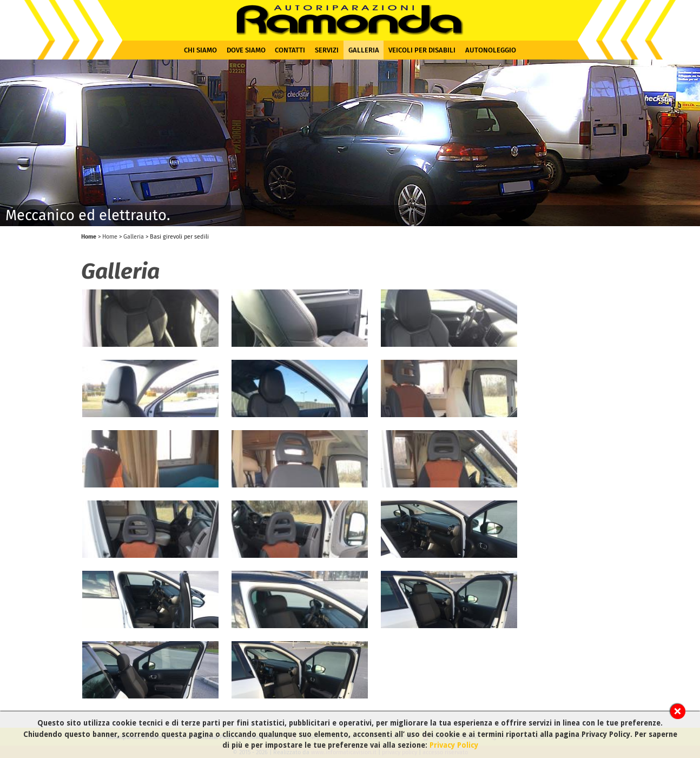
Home (89, 237)
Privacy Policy (454, 745)
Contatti (290, 50)
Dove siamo (246, 50)
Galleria (364, 50)
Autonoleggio (491, 50)
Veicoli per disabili (422, 50)
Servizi (327, 50)
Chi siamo (200, 50)
